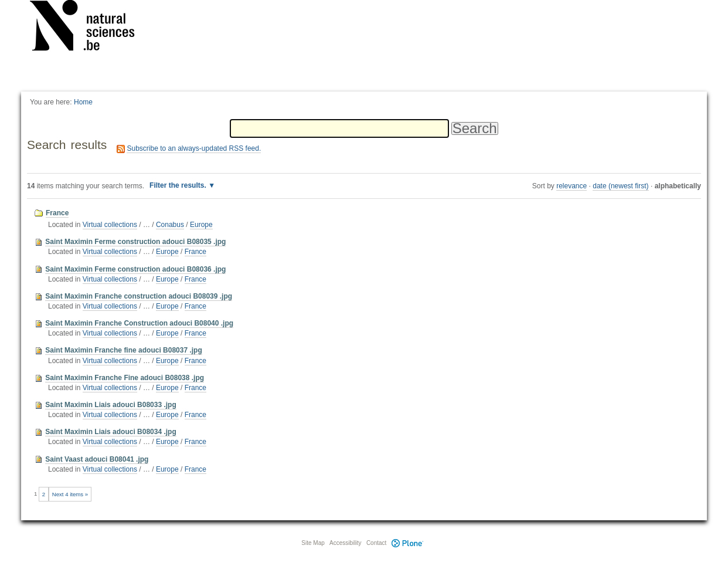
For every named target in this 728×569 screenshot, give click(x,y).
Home (83, 102)
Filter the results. (179, 185)
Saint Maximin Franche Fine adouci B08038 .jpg (125, 378)
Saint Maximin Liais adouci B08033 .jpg (110, 405)
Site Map (313, 543)
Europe (201, 225)
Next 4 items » (70, 494)
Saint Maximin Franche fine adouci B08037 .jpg (123, 350)
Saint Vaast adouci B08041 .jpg (97, 459)
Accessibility (345, 543)
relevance (571, 186)
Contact (376, 543)
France (57, 213)
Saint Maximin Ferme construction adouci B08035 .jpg (135, 242)
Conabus (170, 225)
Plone (407, 543)
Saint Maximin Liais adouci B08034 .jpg (110, 432)
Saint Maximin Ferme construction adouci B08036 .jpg (135, 269)
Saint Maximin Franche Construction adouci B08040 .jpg (139, 323)
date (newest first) (620, 186)
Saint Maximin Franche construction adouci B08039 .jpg (139, 296)
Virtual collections (110, 225)
